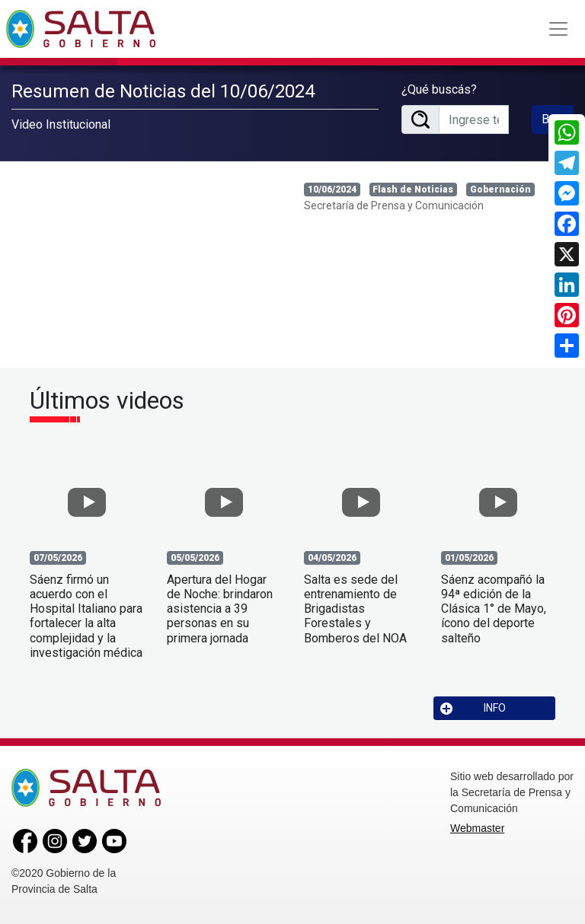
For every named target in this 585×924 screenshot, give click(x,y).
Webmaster (477, 828)
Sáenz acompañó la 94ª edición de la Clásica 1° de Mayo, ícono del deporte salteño (494, 609)
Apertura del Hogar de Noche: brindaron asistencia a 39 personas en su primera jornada (220, 609)
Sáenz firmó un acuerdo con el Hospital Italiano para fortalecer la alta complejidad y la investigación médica (86, 616)
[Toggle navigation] (558, 29)
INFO (473, 708)
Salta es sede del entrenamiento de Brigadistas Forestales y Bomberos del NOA (355, 609)
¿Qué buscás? (439, 89)
